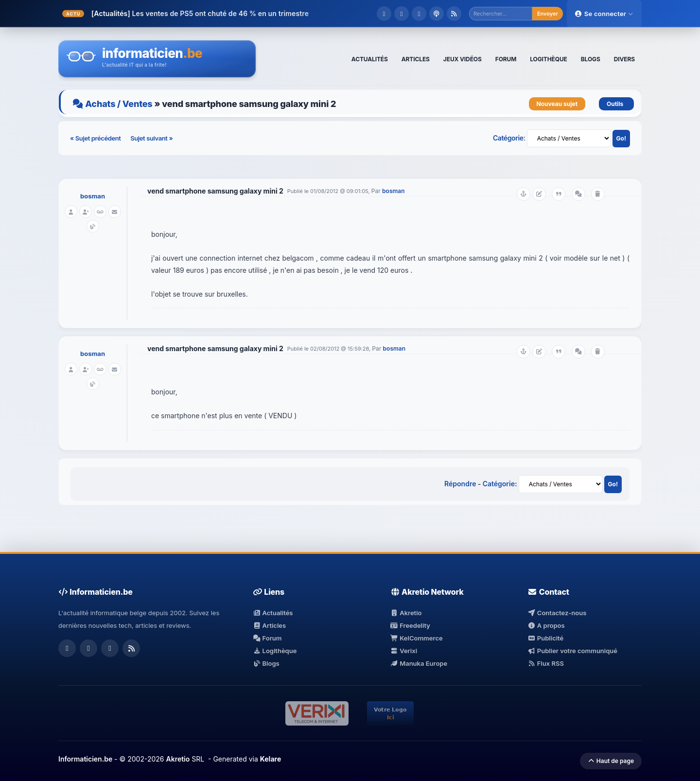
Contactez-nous (557, 613)
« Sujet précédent (96, 138)
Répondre (460, 484)
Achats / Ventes (119, 104)
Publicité (545, 638)
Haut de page (611, 761)
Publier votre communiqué (572, 651)
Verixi (404, 651)
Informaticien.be (85, 759)
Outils (616, 104)
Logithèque (275, 651)
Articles (269, 625)
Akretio (406, 613)
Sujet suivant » (151, 138)
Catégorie (508, 138)
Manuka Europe (419, 663)
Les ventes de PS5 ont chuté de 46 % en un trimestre (220, 13)
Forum (267, 638)
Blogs (266, 663)
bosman (93, 196)
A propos (546, 625)
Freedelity (410, 625)
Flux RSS (546, 663)
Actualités (273, 613)
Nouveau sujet (557, 104)
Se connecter (604, 14)
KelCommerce (417, 638)
